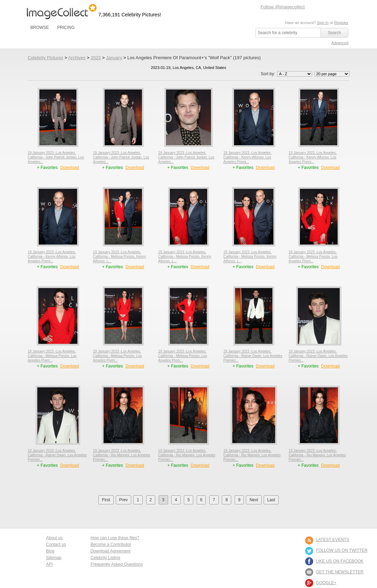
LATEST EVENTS (333, 540)
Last (271, 500)
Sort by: (287, 74)
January (114, 58)
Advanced (340, 43)
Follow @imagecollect (283, 7)
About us (54, 538)
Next (254, 500)
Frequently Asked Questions (116, 564)
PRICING (66, 28)
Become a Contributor (111, 544)
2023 (96, 58)
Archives (77, 58)
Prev (124, 500)
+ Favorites (48, 168)
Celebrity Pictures (46, 58)
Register (341, 23)
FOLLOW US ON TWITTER (342, 550)
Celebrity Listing (105, 558)
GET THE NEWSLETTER (340, 572)
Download (70, 168)
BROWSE (40, 28)
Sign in (323, 23)
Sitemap (54, 558)
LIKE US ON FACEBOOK (340, 561)
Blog (50, 551)
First (106, 500)
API (49, 564)
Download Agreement (110, 551)
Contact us (56, 544)
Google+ (326, 583)
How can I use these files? (115, 538)
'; (295, 74)
